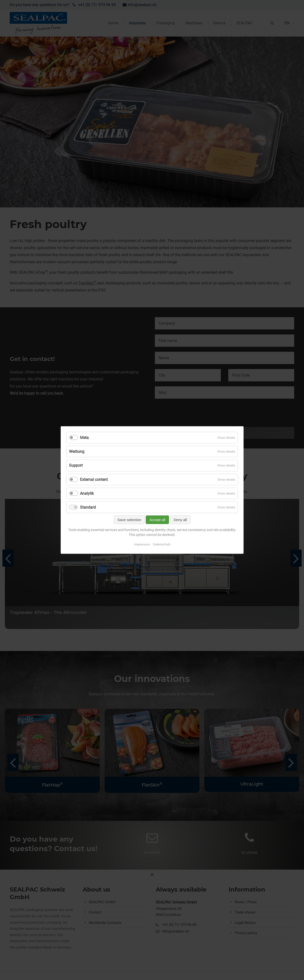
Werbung (77, 451)
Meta (84, 438)
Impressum (142, 544)
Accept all (157, 520)
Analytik (87, 493)
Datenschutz (161, 544)
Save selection (129, 520)
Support (76, 465)
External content (94, 480)
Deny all (180, 520)
